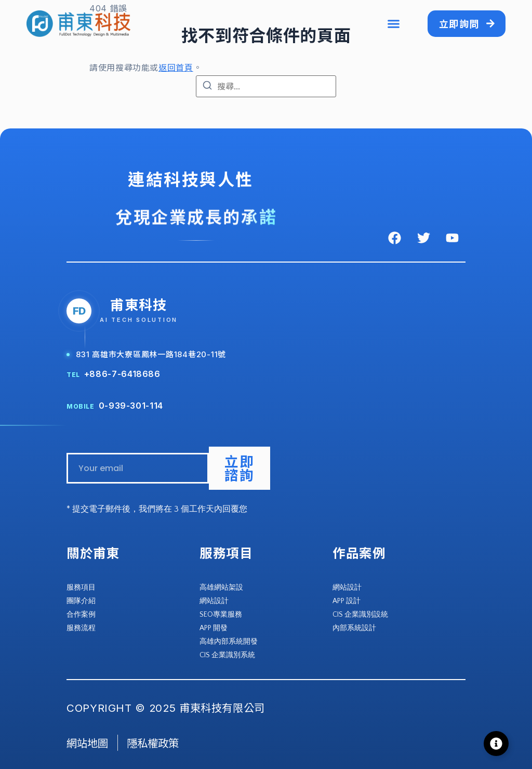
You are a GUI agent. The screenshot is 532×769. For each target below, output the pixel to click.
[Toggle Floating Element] (496, 744)
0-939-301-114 (131, 406)
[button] (393, 24)
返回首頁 (176, 68)
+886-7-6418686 (122, 374)
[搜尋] (207, 87)
